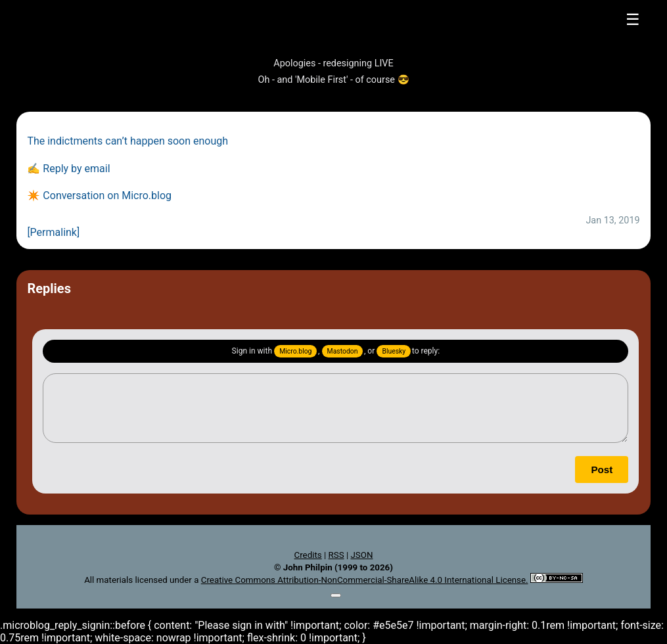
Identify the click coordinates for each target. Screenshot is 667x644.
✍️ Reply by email (68, 169)
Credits (308, 555)
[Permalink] (53, 232)
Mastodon (343, 351)
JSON (361, 555)
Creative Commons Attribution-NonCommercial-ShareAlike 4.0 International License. (365, 580)
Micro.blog (295, 351)
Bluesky (394, 351)
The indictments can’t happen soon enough (127, 141)
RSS (336, 555)
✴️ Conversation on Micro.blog (99, 195)
